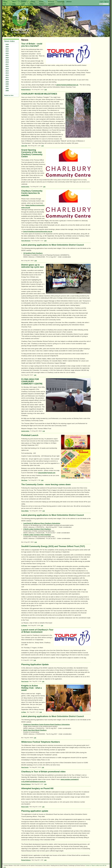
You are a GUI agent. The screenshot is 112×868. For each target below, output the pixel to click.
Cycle (23, 4)
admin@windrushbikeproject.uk (67, 85)
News (14, 2)
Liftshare (69, 2)
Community (61, 2)
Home (5, 2)
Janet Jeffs (24, 146)
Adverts (33, 2)
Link (46, 90)
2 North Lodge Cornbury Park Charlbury (37, 529)
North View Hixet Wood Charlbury (35, 730)
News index (9, 41)
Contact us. (88, 865)
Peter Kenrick (25, 681)
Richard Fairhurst (26, 90)
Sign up (106, 2)
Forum (41, 2)
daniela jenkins (25, 187)
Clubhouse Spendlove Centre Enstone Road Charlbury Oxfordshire (47, 724)
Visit (5, 4)
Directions (51, 4)
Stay (32, 4)
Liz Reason (24, 626)
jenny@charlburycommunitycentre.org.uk (38, 231)
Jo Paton (24, 712)
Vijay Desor (24, 480)
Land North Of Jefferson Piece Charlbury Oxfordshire (42, 523)
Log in (101, 2)
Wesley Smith (25, 807)
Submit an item (9, 95)
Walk (14, 4)
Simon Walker (25, 511)
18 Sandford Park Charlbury (33, 253)
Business (51, 2)
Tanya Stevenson (26, 241)
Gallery (41, 4)
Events (23, 2)
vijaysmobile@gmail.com (47, 473)
